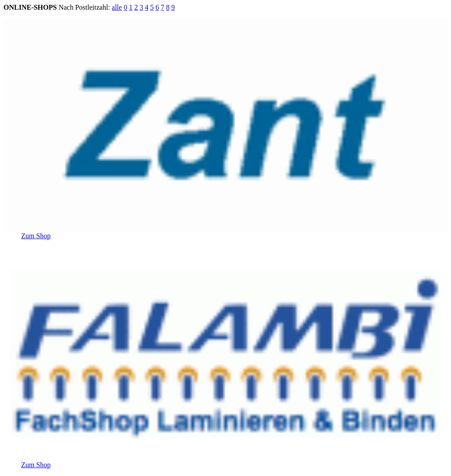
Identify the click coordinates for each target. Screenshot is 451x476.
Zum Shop (36, 236)
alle (117, 7)
